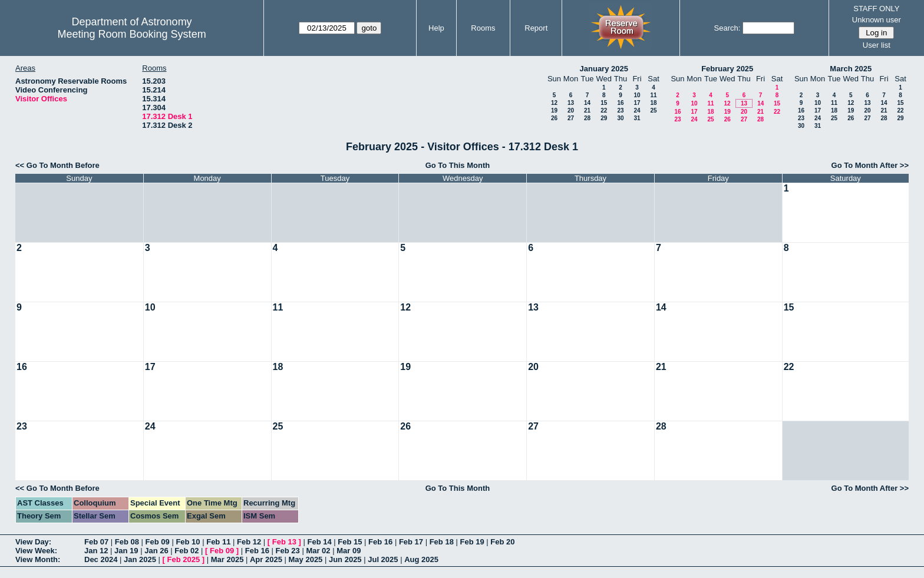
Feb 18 (442, 542)
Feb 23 (288, 551)
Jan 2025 (140, 559)
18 (653, 103)
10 (637, 95)
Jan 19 (126, 551)
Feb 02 (187, 551)
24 (637, 110)
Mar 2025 (227, 559)
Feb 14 (319, 542)
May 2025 (306, 559)
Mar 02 (318, 551)
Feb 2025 (184, 559)
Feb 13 (284, 542)
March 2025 (851, 69)
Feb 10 (188, 542)
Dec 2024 (101, 559)
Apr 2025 (266, 559)
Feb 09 (158, 542)
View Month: (38, 559)
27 (571, 118)
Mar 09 (349, 551)
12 (554, 103)
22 (604, 110)
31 (637, 118)
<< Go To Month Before (57, 165)
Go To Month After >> (870, 165)
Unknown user (877, 20)
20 (571, 110)
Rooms (483, 28)
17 (637, 103)
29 (604, 118)
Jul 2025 (383, 559)
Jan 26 (156, 551)
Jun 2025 (345, 559)
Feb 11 (218, 542)
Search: (727, 28)
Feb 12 (249, 542)
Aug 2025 (421, 559)
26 (554, 118)
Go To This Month (458, 165)
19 (554, 110)
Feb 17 (411, 542)
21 (587, 110)
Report (536, 28)
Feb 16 (380, 542)
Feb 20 (502, 542)
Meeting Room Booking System (132, 34)
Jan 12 (96, 551)
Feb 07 (96, 542)
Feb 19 (472, 542)
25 (653, 110)
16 (620, 103)
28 (587, 118)
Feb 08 (127, 542)
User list (877, 45)
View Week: (36, 551)
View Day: (33, 542)
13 (571, 103)
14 (587, 103)
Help (436, 28)
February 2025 (727, 69)
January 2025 (604, 69)
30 (620, 118)
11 (653, 95)
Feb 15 (350, 542)
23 (620, 110)
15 (604, 103)
